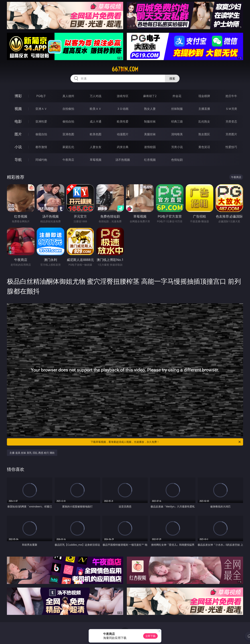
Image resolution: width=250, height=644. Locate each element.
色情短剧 (177, 160)
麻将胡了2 (150, 96)
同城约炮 (41, 160)
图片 (18, 134)
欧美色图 (96, 134)
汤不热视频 (123, 160)
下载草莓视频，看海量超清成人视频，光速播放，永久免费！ (166, 442)
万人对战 (96, 96)
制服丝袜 (150, 121)
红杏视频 (150, 160)
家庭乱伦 (68, 147)
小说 (18, 147)
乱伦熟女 (204, 121)
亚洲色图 (68, 134)
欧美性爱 (123, 121)
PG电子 (41, 96)
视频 (18, 109)
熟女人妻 (150, 109)
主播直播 (204, 109)
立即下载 (150, 636)
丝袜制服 (177, 109)
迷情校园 (150, 147)
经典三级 (177, 121)
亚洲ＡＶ (41, 109)
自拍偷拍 (68, 109)
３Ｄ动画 (123, 109)
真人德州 (68, 96)
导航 (18, 160)
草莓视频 (96, 160)
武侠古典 (123, 147)
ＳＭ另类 (231, 109)
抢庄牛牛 (231, 96)
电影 (18, 121)
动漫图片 (123, 134)
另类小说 (177, 147)
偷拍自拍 (68, 121)
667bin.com (125, 69)
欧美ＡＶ (96, 109)
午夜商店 (68, 160)
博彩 (18, 96)
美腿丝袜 (150, 134)
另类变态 (231, 121)
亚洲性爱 (41, 121)
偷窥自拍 (41, 134)
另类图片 (231, 134)
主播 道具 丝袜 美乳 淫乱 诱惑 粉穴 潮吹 (32, 453)
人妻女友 (96, 147)
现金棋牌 (204, 96)
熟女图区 (204, 134)
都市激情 (41, 147)
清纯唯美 (177, 134)
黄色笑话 (204, 147)
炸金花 (177, 96)
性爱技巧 (231, 147)
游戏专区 (123, 96)
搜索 (172, 78)
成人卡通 (96, 121)
